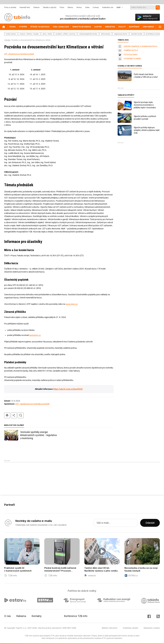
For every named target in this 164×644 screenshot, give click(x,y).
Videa (87, 7)
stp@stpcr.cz (35, 335)
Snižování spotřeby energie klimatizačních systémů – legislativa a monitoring (38, 435)
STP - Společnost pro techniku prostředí (19, 54)
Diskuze (36, 7)
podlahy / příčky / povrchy (66, 34)
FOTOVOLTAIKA (131, 55)
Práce (62, 7)
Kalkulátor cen (108, 7)
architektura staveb (153, 34)
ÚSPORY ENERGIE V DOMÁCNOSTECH (140, 46)
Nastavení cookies (152, 628)
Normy (79, 7)
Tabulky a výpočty (50, 7)
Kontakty (37, 616)
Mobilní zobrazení (110, 628)
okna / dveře (47, 34)
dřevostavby (106, 34)
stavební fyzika (137, 34)
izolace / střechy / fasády (29, 34)
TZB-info (7, 40)
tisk (7, 415)
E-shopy (96, 7)
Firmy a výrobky (10, 7)
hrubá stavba (11, 34)
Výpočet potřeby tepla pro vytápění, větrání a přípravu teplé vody (147, 130)
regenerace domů (121, 34)
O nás (7, 616)
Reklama (21, 616)
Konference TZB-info (76, 616)
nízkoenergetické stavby (88, 34)
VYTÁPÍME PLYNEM (132, 59)
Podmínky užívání (130, 628)
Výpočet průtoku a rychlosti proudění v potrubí (145, 118)
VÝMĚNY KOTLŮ (131, 50)
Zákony (70, 7)
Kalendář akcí (25, 7)
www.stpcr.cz (72, 304)
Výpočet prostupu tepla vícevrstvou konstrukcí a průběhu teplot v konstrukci (145, 105)
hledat (21, 415)
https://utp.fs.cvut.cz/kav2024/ (68, 389)
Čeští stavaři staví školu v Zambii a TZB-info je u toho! (146, 76)
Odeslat (150, 523)
